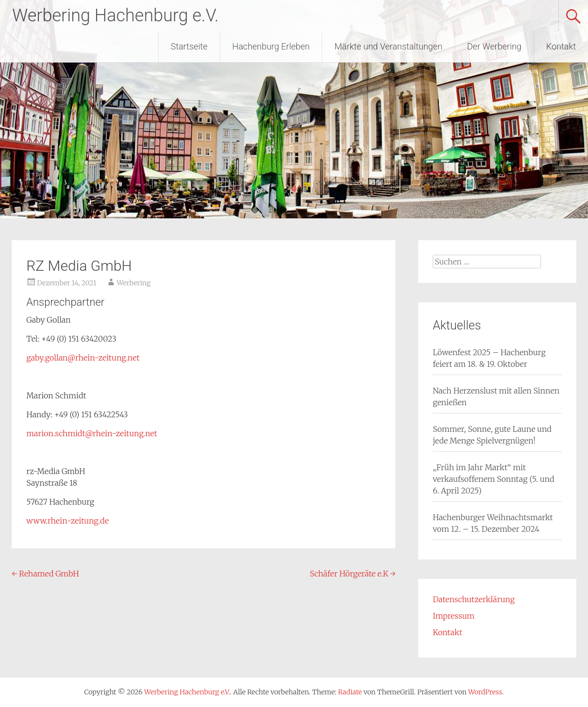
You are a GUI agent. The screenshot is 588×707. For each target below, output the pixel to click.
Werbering (133, 283)
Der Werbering (494, 46)
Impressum (454, 616)
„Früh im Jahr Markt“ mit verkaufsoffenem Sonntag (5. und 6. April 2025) (493, 479)
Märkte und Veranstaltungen (388, 46)
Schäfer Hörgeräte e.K (353, 574)
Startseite (189, 46)
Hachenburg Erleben (271, 46)
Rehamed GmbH (45, 574)
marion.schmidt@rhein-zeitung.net (92, 433)
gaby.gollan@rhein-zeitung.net (83, 358)
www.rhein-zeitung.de (67, 521)
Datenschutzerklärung (474, 599)
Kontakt (561, 46)
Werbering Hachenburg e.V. (115, 16)
